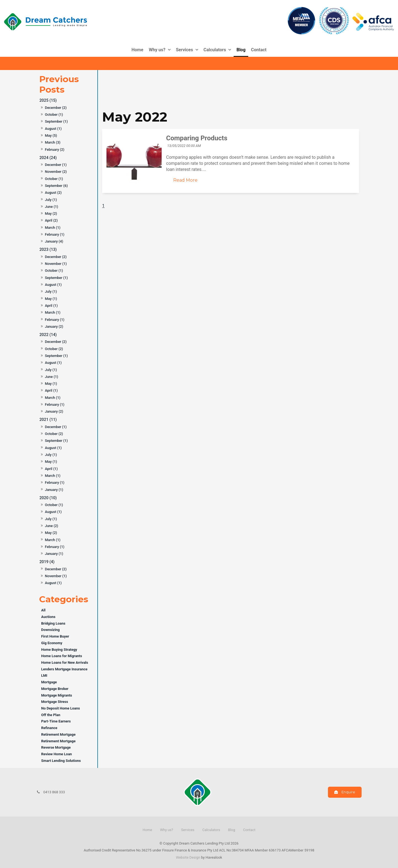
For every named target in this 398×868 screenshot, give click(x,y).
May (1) (51, 299)
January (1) (54, 490)
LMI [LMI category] (44, 675)
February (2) (55, 150)
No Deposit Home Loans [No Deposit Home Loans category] (60, 708)
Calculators (215, 50)
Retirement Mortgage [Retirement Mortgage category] (58, 734)
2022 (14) (48, 335)
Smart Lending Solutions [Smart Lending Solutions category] (61, 761)
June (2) (52, 526)
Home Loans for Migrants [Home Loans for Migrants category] (62, 656)
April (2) (51, 220)
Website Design (188, 857)
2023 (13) (48, 250)
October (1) (54, 115)
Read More (185, 180)
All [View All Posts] (43, 610)
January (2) (54, 326)
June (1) (52, 207)
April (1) (51, 306)
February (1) (55, 234)
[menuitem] (147, 830)
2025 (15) (48, 100)
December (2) (56, 108)
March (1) (53, 228)
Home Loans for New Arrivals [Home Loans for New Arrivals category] (65, 663)
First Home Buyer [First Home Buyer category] (55, 636)
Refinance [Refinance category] (49, 728)
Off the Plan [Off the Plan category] (51, 715)
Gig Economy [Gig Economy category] (52, 643)
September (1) (56, 121)
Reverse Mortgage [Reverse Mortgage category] (56, 747)
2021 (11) (48, 420)
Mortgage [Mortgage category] (49, 682)
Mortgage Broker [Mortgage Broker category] (55, 689)
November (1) (56, 264)
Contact (259, 50)
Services (185, 50)
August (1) (53, 129)
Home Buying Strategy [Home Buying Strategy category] (59, 650)
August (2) (53, 193)
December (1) (56, 165)
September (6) (56, 186)
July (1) (51, 200)
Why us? (157, 50)
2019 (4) (47, 562)
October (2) (54, 349)
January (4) (54, 241)
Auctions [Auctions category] (48, 617)
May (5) (51, 135)
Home (137, 50)
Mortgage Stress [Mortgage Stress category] (54, 702)
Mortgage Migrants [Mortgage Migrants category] (57, 695)
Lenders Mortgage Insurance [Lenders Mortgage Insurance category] (64, 669)
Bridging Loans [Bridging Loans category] (53, 623)
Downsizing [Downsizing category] (50, 630)
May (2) (51, 213)
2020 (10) (48, 498)
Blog (241, 50)
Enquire (348, 792)
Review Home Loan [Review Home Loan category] (56, 754)
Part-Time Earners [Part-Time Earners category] (56, 721)
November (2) (56, 172)
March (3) (53, 142)
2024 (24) (48, 158)
